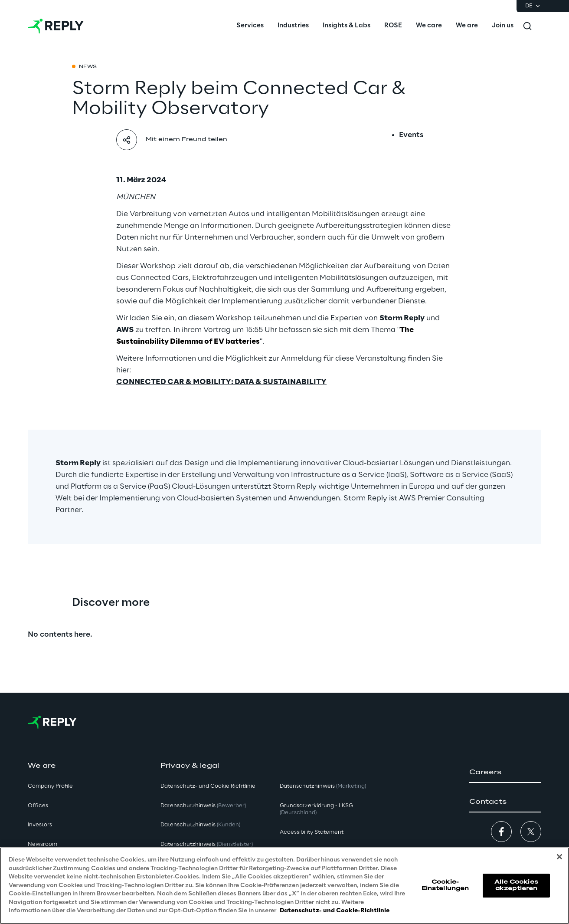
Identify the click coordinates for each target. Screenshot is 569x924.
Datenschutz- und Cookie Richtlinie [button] (208, 786)
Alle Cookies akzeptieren (516, 885)
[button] (505, 773)
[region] (284, 886)
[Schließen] (559, 857)
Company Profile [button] (50, 786)
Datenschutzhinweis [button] (203, 806)
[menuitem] (250, 26)
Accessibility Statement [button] (312, 832)
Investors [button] (40, 825)
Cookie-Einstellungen (445, 885)
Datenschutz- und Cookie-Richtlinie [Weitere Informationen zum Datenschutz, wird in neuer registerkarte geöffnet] (335, 911)
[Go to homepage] (56, 26)
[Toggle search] (527, 26)
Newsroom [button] (43, 844)
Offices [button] (38, 806)
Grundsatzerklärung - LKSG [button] (316, 809)
